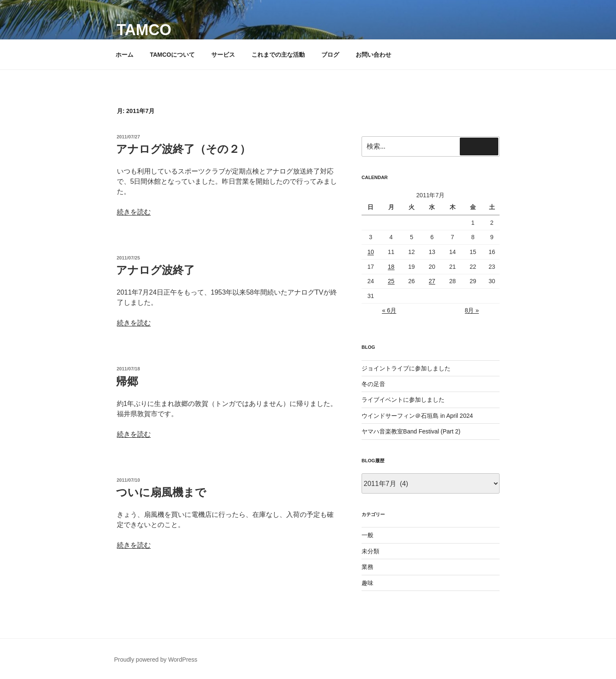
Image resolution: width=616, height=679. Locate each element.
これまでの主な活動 (278, 55)
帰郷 (127, 381)
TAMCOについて (172, 55)
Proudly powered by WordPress (156, 660)
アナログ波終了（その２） (183, 149)
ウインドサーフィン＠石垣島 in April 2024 (417, 416)
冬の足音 (373, 384)
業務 (367, 567)
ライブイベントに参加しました (403, 400)
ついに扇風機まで (161, 492)
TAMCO (144, 30)
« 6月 (389, 310)
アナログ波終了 (155, 270)
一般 (367, 535)
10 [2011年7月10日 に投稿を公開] (371, 252)
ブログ (330, 55)
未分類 (370, 551)
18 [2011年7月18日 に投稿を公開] (391, 267)
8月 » (472, 310)
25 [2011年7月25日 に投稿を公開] (391, 281)
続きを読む (134, 212)
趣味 (367, 583)
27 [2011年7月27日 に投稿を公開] (432, 281)
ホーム (124, 55)
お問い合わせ (373, 55)
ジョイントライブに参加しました (406, 368)
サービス (223, 55)
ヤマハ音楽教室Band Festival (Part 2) (411, 431)
